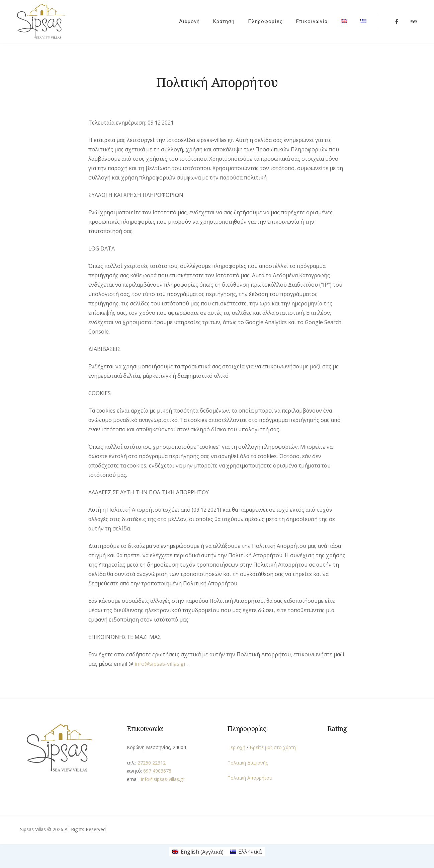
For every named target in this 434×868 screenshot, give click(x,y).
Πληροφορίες (262, 21)
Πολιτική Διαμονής (247, 761)
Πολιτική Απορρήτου (250, 776)
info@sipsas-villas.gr (160, 662)
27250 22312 (152, 761)
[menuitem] (341, 19)
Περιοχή (236, 746)
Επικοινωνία (309, 21)
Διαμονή (186, 21)
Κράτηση (221, 21)
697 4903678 (157, 769)
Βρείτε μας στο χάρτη (273, 746)
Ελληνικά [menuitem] (250, 851)
